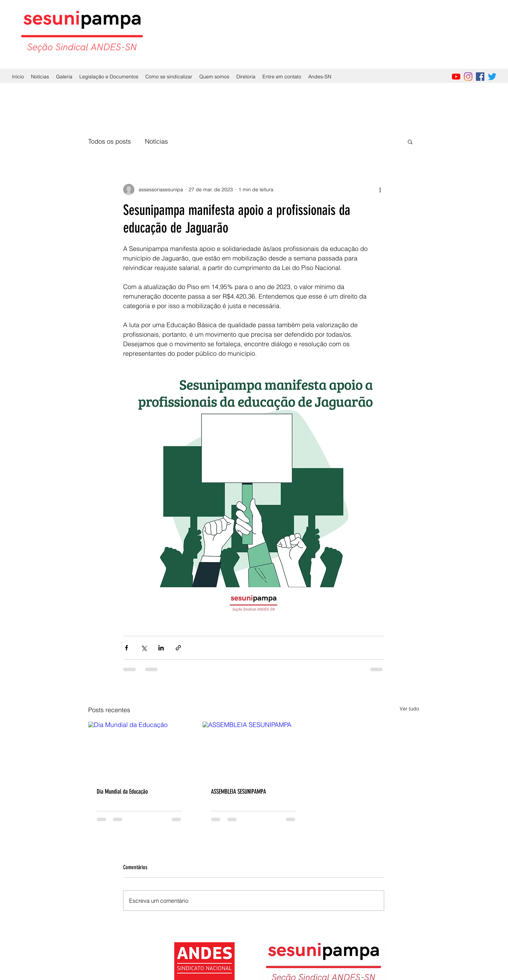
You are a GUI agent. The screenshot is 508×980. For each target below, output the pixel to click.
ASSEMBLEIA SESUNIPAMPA (238, 792)
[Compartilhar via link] (178, 648)
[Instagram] (468, 77)
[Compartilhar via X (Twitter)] (144, 648)
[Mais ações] (380, 190)
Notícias (156, 141)
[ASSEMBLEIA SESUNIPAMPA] (254, 750)
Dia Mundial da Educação (122, 792)
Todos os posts (110, 141)
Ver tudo (409, 709)
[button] (410, 142)
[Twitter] (492, 77)
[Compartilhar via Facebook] (126, 648)
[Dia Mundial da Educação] (139, 750)
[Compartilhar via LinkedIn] (161, 648)
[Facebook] (480, 77)
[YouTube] (456, 77)
